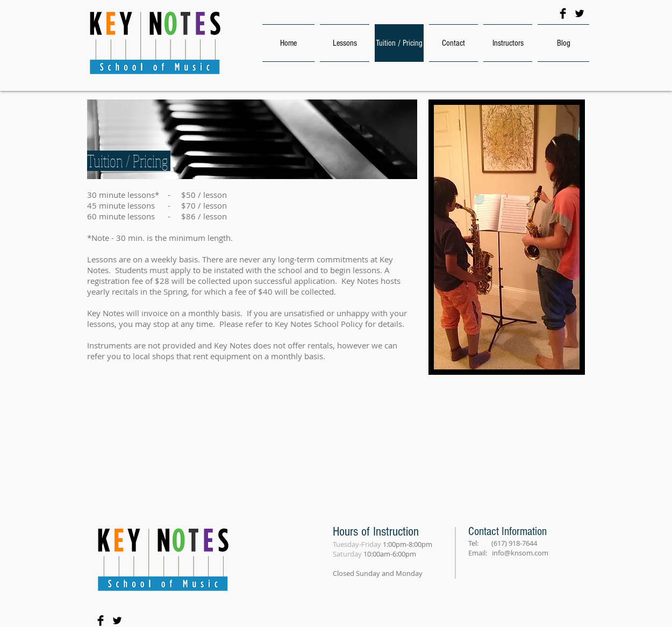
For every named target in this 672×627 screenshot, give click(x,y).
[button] (507, 237)
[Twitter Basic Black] (580, 13)
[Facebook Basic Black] (563, 13)
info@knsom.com (520, 553)
